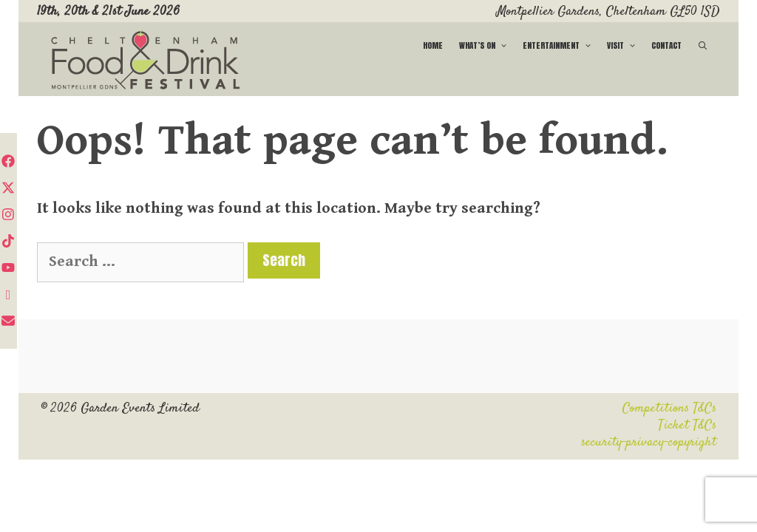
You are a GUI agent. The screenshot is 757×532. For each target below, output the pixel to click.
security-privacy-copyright (649, 443)
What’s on (487, 45)
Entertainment (561, 45)
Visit (625, 45)
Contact (666, 45)
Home (433, 45)
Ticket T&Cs (687, 426)
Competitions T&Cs (669, 409)
